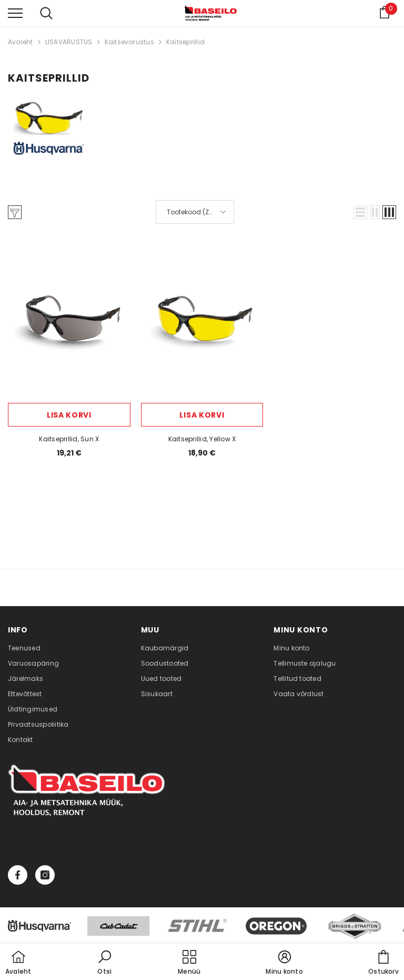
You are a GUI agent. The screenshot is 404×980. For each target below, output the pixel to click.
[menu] (15, 13)
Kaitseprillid (185, 42)
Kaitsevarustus (129, 42)
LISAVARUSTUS (69, 42)
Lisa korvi (69, 415)
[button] (360, 212)
